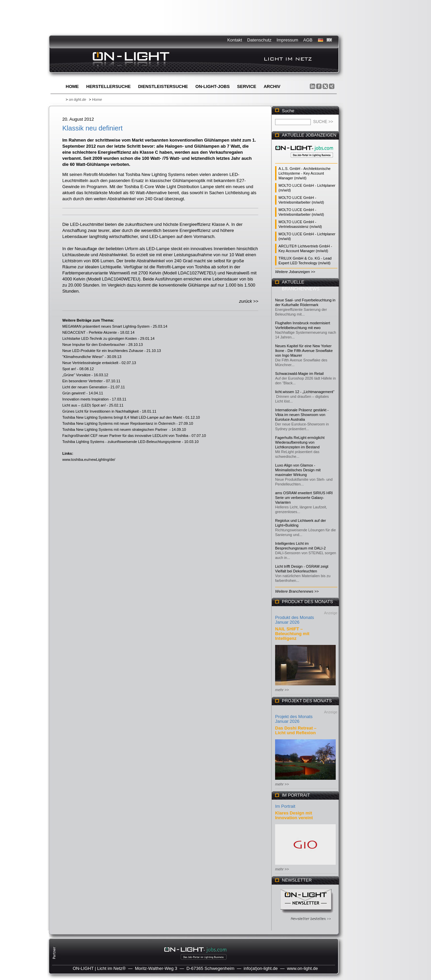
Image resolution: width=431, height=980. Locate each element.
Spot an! (69, 369)
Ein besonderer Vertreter (82, 381)
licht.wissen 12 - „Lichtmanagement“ (305, 392)
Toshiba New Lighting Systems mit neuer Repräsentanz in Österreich (119, 423)
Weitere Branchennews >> (297, 591)
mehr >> (282, 690)
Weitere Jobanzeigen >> (295, 272)
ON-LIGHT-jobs (212, 86)
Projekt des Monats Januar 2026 (294, 719)
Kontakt (235, 40)
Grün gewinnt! (74, 393)
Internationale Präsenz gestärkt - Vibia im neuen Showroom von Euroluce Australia (302, 415)
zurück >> (249, 301)
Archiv (272, 86)
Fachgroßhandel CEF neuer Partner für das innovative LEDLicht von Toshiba (125, 436)
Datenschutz (259, 40)
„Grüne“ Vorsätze (76, 375)
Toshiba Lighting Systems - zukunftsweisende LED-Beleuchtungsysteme (122, 442)
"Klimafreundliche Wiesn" (83, 357)
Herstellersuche (108, 86)
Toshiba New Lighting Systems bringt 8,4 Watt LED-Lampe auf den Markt (122, 417)
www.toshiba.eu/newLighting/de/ (89, 459)
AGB (308, 40)
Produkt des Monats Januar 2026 (295, 620)
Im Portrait (285, 806)
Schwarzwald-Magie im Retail (299, 374)
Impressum (287, 40)
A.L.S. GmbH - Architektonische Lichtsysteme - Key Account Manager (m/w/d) (305, 173)
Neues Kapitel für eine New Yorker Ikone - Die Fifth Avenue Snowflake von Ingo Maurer (304, 351)
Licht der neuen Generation (85, 387)
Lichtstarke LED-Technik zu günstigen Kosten (100, 338)
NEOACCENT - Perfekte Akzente (90, 332)
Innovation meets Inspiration (86, 399)
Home (72, 86)
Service (247, 86)
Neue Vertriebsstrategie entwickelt (90, 363)
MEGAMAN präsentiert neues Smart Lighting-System (106, 326)
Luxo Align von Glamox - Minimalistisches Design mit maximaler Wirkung (298, 470)
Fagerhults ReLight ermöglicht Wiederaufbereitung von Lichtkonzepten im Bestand (300, 442)
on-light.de (77, 99)
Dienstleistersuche (163, 86)
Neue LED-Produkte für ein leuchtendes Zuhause (103, 351)
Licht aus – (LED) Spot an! (84, 405)
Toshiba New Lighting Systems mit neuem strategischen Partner (115, 429)
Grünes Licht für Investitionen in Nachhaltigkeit (101, 411)
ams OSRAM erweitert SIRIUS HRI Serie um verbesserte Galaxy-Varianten (304, 498)
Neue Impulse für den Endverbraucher (94, 345)
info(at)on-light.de (261, 968)
